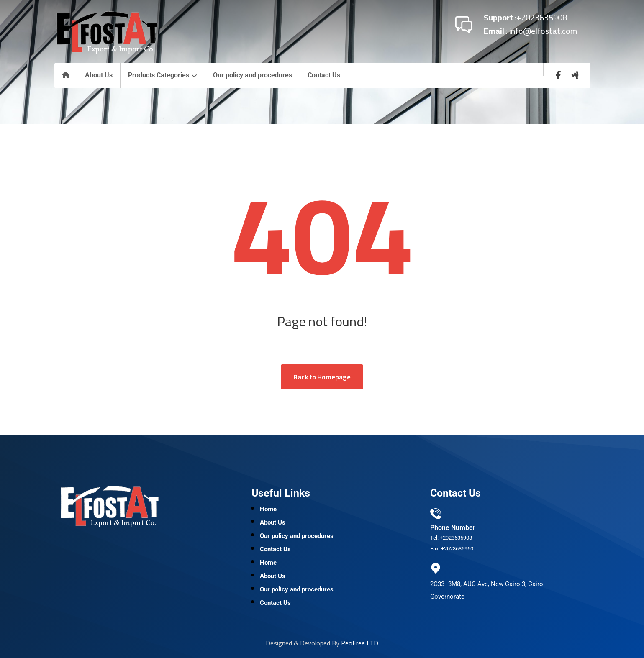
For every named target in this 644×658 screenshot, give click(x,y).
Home (268, 509)
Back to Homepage (322, 377)
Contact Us (275, 549)
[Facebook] (558, 75)
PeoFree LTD (360, 643)
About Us (273, 522)
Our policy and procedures (297, 536)
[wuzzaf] (575, 75)
